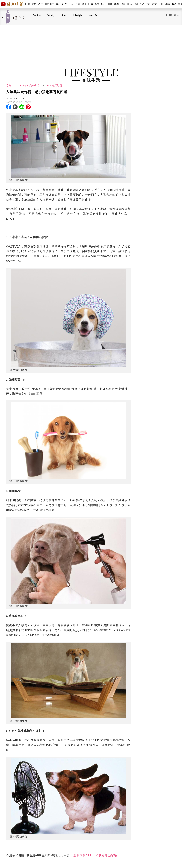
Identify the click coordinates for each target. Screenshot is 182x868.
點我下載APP (83, 855)
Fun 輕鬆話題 (55, 86)
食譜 (168, 4)
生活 (71, 4)
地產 (174, 4)
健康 (78, 4)
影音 (104, 4)
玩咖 (161, 4)
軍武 (58, 4)
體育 (136, 4)
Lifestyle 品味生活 (29, 86)
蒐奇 (97, 4)
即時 (28, 4)
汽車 (123, 4)
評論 (148, 4)
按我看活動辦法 (106, 855)
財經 (110, 4)
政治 (41, 4)
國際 (84, 4)
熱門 (34, 4)
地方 (91, 4)
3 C (142, 4)
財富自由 (49, 4)
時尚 (130, 4)
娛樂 (117, 4)
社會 (65, 4)
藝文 (155, 4)
